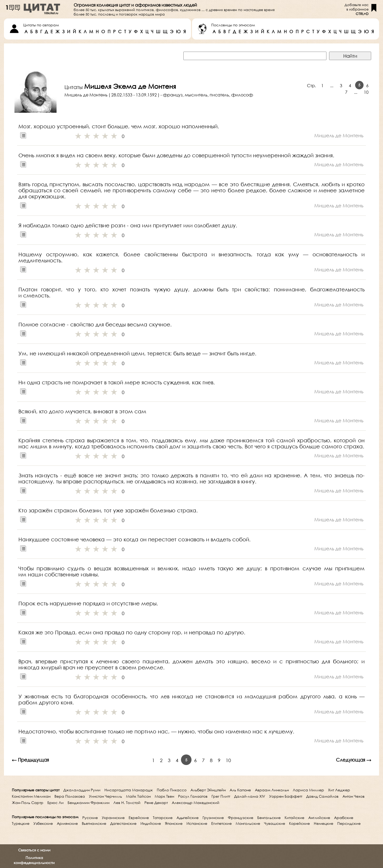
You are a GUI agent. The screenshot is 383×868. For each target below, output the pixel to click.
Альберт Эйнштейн (208, 790)
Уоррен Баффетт (286, 796)
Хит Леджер (339, 790)
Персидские (349, 823)
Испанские (197, 823)
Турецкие (21, 823)
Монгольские (248, 823)
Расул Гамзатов (193, 796)
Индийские (151, 823)
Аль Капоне (240, 790)
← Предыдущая (30, 760)
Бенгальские (269, 818)
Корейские (299, 823)
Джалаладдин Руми (82, 790)
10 (366, 92)
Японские (174, 823)
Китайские (294, 818)
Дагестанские (123, 823)
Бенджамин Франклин (89, 803)
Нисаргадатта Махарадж (129, 790)
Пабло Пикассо (172, 790)
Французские (241, 818)
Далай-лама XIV (250, 796)
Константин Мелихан (31, 796)
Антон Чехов (354, 796)
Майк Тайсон (138, 796)
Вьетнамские (94, 823)
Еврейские (139, 818)
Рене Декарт (156, 803)
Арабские (344, 818)
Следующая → (354, 760)
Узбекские (43, 823)
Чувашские (275, 823)
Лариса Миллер (308, 790)
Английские (319, 818)
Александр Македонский (196, 803)
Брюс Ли (56, 803)
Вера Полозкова (70, 796)
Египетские (221, 823)
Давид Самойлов (322, 796)
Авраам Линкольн (272, 790)
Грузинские (213, 818)
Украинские (113, 818)
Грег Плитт (221, 796)
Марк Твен (164, 796)
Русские (90, 818)
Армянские (67, 823)
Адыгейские (188, 818)
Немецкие (324, 823)
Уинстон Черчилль (105, 796)
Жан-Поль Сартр (28, 803)
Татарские (163, 818)
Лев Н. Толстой (127, 803)
